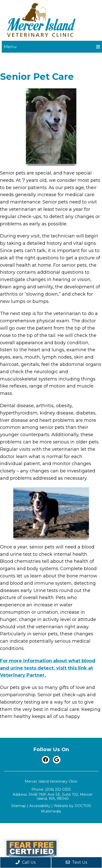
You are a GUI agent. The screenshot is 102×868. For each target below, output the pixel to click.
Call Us (26, 862)
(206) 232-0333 (58, 789)
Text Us (76, 862)
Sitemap (19, 806)
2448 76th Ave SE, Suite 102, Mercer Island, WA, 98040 (60, 796)
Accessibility (40, 806)
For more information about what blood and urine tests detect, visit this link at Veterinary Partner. (48, 668)
